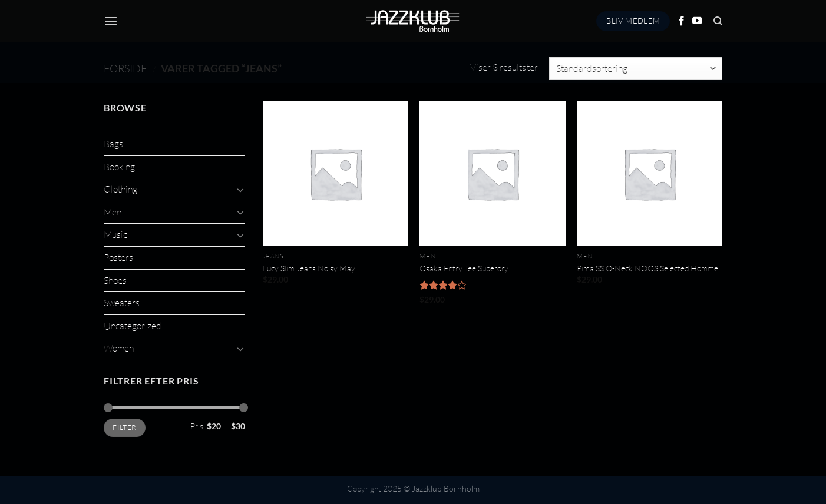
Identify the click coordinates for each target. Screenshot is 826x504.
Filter (124, 427)
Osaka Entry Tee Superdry (464, 268)
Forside (125, 68)
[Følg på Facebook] (682, 21)
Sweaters (122, 303)
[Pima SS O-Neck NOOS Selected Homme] (650, 173)
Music (115, 234)
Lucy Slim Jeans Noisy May (309, 268)
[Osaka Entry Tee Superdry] (492, 173)
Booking (119, 167)
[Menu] (111, 21)
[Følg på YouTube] (697, 21)
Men (113, 212)
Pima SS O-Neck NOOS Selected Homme (647, 268)
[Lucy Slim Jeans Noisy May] (336, 173)
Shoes (115, 280)
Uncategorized (133, 326)
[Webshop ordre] (636, 69)
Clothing (120, 189)
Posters (118, 257)
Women (119, 348)
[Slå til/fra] (240, 190)
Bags (113, 144)
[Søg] (718, 21)
